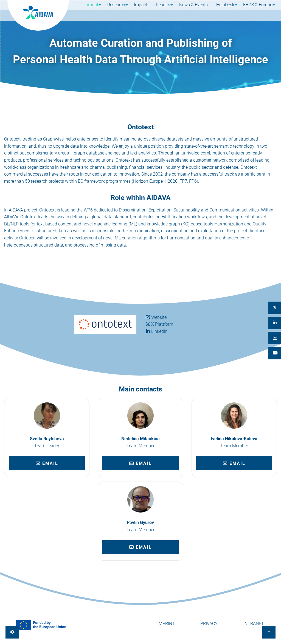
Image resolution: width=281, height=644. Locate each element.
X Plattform (162, 324)
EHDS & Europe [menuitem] (256, 10)
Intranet (254, 624)
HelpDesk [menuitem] (222, 10)
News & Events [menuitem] (192, 10)
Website (159, 317)
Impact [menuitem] (141, 10)
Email (47, 463)
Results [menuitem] (161, 10)
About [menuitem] (91, 10)
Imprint (166, 624)
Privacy (209, 624)
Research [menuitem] (115, 10)
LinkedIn (159, 331)
